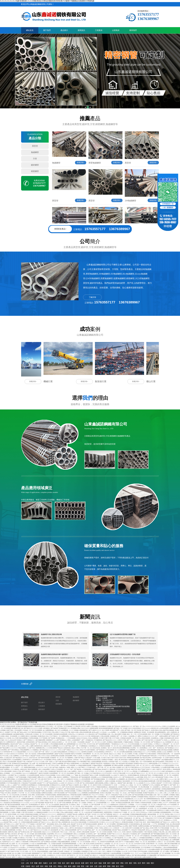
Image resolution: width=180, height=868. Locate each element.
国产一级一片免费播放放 (80, 746)
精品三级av (33, 826)
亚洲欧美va (77, 846)
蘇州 (87, 863)
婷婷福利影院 (31, 742)
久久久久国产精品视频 (37, 803)
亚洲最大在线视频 (16, 787)
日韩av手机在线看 (64, 808)
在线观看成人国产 (79, 810)
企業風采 (116, 30)
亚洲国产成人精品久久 (92, 855)
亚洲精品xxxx (168, 820)
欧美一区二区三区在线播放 (159, 808)
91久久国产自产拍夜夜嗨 (105, 814)
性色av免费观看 (93, 738)
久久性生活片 (123, 816)
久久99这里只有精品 (146, 744)
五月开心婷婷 (127, 795)
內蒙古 (45, 863)
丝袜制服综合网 (169, 738)
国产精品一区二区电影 (121, 728)
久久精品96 (87, 756)
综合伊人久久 (118, 777)
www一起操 (52, 781)
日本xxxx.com (101, 826)
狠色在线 (113, 769)
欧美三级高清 (127, 832)
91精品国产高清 (161, 805)
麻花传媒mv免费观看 (128, 760)
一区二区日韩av (58, 726)
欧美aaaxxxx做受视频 (153, 830)
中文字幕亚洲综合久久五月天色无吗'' (139, 767)
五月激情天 (60, 789)
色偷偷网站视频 (42, 844)
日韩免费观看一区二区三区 (91, 754)
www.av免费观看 (82, 793)
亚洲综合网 (29, 734)
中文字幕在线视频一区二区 (166, 828)
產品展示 (64, 30)
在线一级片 (157, 795)
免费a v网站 (70, 767)
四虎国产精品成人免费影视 (76, 814)
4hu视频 (15, 838)
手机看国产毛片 (23, 826)
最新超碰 (29, 807)
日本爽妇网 (112, 779)
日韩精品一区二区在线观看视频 (97, 803)
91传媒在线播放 (129, 842)
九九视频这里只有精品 (71, 779)
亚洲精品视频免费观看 (169, 789)
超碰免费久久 (110, 771)
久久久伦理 (49, 726)
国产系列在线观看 (70, 789)
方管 (35, 159)
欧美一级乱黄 (141, 791)
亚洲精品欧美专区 (35, 842)
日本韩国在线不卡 (108, 785)
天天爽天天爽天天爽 (105, 738)
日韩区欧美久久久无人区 (155, 820)
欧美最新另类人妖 (18, 728)
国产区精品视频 (21, 777)
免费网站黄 (137, 732)
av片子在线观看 (172, 805)
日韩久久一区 (95, 842)
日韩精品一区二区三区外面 (65, 781)
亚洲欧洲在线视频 (127, 822)
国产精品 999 (94, 838)
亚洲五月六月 (142, 849)
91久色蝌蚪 (22, 736)
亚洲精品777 (12, 777)
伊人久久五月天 (115, 820)
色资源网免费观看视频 (69, 844)
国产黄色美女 (175, 734)
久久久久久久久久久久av (154, 726)
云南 (51, 863)
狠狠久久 (100, 810)
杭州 (139, 863)
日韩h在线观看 (105, 736)
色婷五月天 (31, 765)
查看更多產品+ (60, 229)
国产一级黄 (84, 799)
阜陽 (46, 866)
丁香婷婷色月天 (125, 810)
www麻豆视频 (139, 777)
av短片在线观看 (76, 797)
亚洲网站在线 (150, 746)
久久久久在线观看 (68, 857)
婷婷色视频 (77, 801)
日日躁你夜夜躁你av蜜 (136, 824)
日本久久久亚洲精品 (105, 838)
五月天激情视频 (85, 781)
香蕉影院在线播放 (96, 853)
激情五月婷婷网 (44, 773)
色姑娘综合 (7, 803)
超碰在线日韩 (64, 805)
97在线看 (118, 808)
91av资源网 (165, 795)
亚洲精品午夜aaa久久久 (141, 764)
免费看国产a (146, 785)
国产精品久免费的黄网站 (72, 764)
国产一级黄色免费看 (162, 736)
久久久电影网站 (17, 773)
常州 (91, 863)
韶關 (113, 863)
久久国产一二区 (18, 767)
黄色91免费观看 (33, 769)
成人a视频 (87, 836)
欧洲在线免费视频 (118, 807)
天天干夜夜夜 (43, 738)
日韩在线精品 (156, 767)
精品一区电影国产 (50, 789)
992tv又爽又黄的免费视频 (20, 738)
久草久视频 (97, 758)
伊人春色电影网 (53, 830)
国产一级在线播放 (49, 824)
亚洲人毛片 (148, 777)
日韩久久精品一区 (76, 808)
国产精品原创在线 (52, 783)
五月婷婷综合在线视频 (34, 848)
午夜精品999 (117, 812)
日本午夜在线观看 (6, 771)
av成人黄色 (168, 832)
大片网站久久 (158, 744)
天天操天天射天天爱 (135, 801)
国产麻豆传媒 (97, 769)
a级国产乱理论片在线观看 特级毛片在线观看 (68, 754)
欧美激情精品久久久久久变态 (20, 803)
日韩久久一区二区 (46, 846)
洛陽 (148, 863)
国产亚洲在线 (116, 726)
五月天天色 (134, 781)
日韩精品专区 (39, 789)
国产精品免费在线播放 (94, 857)
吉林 (91, 866)
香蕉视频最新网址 (166, 812)
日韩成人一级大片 (105, 795)
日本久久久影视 (49, 857)
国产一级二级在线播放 (134, 740)
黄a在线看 (56, 853)
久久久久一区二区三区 (126, 844)
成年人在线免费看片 (45, 769)
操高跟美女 (55, 828)
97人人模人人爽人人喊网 (26, 746)
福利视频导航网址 (19, 734)
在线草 (46, 781)
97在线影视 (133, 834)
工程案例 (99, 30)
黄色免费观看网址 (161, 732)
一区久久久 (96, 807)
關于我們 (47, 30)
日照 (126, 863)
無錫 (100, 863)
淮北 (55, 866)
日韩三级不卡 (119, 842)
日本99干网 (82, 744)
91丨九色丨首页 (59, 779)
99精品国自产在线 (117, 795)
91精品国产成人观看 (21, 765)
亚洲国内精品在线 (48, 799)
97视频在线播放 (128, 742)
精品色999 (153, 797)
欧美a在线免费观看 (171, 791)
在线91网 (164, 838)
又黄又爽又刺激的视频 (163, 781)
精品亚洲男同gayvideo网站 (120, 826)
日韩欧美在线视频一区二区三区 (109, 746)
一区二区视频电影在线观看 (125, 732)
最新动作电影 (21, 742)
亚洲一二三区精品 (120, 785)
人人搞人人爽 (81, 844)
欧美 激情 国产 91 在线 (117, 730)
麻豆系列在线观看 (158, 762)
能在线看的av (152, 842)
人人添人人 (9, 785)
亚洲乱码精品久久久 (140, 752)
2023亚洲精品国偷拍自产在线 (25, 779)
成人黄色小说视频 (115, 767)
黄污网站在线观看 (118, 765)
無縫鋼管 (35, 152)
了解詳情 (92, 297)
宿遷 (104, 863)
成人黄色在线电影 (131, 779)
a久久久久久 (40, 767)
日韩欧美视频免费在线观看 (30, 822)
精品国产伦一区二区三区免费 (40, 744)
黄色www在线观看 (79, 834)
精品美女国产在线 (16, 744)
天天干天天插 (158, 818)
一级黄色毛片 (134, 840)
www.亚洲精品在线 (136, 810)
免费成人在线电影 (22, 818)
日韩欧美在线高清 (172, 816)
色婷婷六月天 (130, 857)
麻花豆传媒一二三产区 (150, 824)
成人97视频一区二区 (86, 785)
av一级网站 (32, 818)
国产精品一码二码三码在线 (133, 730)
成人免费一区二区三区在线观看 (19, 844)
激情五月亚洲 (97, 785)
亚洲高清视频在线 (134, 775)
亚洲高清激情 (40, 795)
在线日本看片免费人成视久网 (9, 797)
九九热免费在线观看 (33, 775)
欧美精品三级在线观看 (123, 781)
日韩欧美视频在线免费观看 (45, 754)
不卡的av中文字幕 (65, 732)
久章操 (96, 828)
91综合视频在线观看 (154, 849)
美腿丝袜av (63, 767)
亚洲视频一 (8, 773)
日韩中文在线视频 (154, 812)
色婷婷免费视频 (96, 762)
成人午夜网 (106, 730)
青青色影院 (173, 803)
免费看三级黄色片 (167, 801)
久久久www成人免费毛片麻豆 (159, 779)
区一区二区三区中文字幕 (51, 765)
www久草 (124, 851)
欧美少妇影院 (91, 844)
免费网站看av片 (56, 849)
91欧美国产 (39, 824)
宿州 (42, 866)
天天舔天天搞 (138, 822)
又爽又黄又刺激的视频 (171, 844)
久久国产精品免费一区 (96, 805)
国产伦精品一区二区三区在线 (71, 807)
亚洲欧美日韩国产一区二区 (129, 808)
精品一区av (58, 857)
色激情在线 (106, 853)
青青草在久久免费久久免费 (166, 810)
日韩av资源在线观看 (144, 738)
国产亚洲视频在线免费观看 (169, 849)
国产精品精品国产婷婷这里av (149, 756)
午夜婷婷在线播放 (51, 795)
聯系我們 (133, 30)
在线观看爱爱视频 (94, 793)
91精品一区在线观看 (11, 736)
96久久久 (127, 846)
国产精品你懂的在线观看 (147, 840)
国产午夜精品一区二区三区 (30, 771)
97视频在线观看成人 (102, 787)
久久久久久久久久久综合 (111, 810)
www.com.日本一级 (140, 799)
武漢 (23, 866)
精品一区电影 (5, 808)
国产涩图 (87, 853)
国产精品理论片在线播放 (90, 808)
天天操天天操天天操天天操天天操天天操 (114, 758)
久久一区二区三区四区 (112, 756)
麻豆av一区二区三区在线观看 (50, 805)
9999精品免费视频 (39, 840)
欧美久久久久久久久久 (120, 848)
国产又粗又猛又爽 (147, 740)
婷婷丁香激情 (135, 803)
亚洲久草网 (154, 828)
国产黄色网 (25, 789)
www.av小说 (172, 779)
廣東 (40, 863)
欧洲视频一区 (169, 853)
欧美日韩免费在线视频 (54, 807)
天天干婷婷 (116, 738)
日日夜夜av (52, 820)
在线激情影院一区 (144, 808)
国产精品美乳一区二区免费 (115, 846)
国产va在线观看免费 (144, 834)
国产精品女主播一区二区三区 (45, 818)
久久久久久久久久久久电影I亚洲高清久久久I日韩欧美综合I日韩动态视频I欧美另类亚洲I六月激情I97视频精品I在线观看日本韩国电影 (47, 1)
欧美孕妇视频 (149, 795)
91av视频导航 (75, 820)
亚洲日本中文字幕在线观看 (128, 791)
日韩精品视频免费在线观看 (139, 814)
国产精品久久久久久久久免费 (33, 728)
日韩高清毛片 (123, 805)
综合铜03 (58, 818)
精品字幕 (134, 769)
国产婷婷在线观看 (44, 758)
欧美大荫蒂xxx (168, 769)
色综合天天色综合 (82, 738)
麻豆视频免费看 (41, 740)
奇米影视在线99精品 (45, 764)
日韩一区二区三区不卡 (143, 765)
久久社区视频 (111, 797)
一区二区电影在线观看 (54, 844)
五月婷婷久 (73, 805)
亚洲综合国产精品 (146, 775)
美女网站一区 (135, 748)
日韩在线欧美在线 (30, 791)
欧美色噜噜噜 (148, 762)
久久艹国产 (70, 769)
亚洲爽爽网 (132, 750)
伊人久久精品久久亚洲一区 (162, 773)
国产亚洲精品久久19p (158, 742)
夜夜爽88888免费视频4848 (30, 785)
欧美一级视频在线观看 (63, 820)
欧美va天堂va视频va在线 (10, 746)
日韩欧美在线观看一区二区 (157, 851)
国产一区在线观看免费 (150, 810)
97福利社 (116, 801)
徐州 (96, 863)
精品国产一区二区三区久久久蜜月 (96, 742)
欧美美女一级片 (23, 754)
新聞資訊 (81, 30)
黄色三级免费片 (13, 793)
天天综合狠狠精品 (99, 752)
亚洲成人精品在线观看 (44, 828)
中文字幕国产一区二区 (116, 799)
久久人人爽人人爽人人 (131, 838)
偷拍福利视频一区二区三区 (156, 814)
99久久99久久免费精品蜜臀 (90, 728)
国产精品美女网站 (146, 758)
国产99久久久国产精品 (84, 830)
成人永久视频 (16, 853)
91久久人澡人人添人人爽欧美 (103, 851)
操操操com (160, 752)
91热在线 (87, 812)
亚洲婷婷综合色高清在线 (93, 760)
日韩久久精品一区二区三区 (49, 801)
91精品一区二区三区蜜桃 (124, 754)
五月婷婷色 (89, 834)
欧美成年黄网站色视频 (69, 762)
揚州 (68, 863)
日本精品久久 (51, 855)
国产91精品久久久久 (95, 730)
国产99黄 (58, 762)
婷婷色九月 (91, 820)
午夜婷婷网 (25, 842)
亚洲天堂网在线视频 (134, 848)
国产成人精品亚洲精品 (162, 840)
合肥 (37, 866)
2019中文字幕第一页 (91, 771)
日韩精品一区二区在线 (107, 818)
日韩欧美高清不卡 (28, 781)
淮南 (65, 866)
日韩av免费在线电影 (67, 812)
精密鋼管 (35, 171)
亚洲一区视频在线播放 (168, 799)
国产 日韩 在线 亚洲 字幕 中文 (44, 779)
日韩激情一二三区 (61, 840)
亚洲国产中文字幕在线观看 (148, 754)
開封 (152, 863)
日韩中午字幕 (122, 740)
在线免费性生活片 (37, 760)
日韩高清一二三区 (119, 828)
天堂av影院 (55, 732)
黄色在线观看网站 (43, 851)
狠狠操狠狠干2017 (38, 853)
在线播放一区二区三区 (112, 844)
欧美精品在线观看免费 (123, 803)
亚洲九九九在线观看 (169, 726)
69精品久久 (93, 826)
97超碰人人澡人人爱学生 (67, 828)
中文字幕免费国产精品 (84, 762)
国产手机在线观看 (71, 793)
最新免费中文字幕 (6, 764)
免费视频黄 (39, 765)
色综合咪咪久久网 (133, 756)
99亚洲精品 (46, 728)
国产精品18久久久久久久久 (48, 814)
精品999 (60, 777)
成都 (74, 866)
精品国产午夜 (21, 762)
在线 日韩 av (104, 799)
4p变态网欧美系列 (6, 760)
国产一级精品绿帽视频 (19, 810)
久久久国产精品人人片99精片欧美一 (86, 767)
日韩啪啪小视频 (174, 795)
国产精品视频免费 (85, 777)
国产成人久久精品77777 (61, 836)
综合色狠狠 (70, 773)
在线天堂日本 (33, 758)
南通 (83, 863)
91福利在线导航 (58, 791)
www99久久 (59, 750)
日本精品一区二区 (22, 830)
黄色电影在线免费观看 (61, 734)
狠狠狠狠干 (50, 740)
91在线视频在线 (128, 799)
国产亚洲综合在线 (24, 832)
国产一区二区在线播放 (35, 797)
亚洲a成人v (103, 801)
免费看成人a (83, 820)
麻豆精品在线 (32, 828)
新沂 (118, 866)
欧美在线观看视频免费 (106, 728)
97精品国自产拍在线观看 (29, 783)
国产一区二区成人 (122, 736)
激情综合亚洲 (69, 846)
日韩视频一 (132, 805)
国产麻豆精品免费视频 (139, 855)
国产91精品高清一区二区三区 (100, 789)
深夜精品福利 (95, 736)
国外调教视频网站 (74, 799)
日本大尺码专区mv (142, 812)
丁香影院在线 (74, 777)
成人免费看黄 (169, 752)
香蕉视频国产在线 (164, 824)
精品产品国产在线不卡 (145, 769)
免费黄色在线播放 (47, 793)
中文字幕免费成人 (157, 848)
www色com (33, 844)
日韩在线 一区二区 (79, 760)
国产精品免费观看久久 (140, 820)
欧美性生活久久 (168, 836)
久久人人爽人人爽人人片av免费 (165, 793)
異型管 (35, 146)
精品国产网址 (8, 822)
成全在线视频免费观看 (171, 848)
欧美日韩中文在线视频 (133, 828)
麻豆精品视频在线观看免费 (147, 781)
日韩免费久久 (160, 807)
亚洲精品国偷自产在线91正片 (70, 818)
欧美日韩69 (155, 730)
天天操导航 (12, 849)
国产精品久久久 (165, 822)
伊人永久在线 (152, 846)
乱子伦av (62, 830)
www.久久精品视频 (87, 797)
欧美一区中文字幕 (9, 855)
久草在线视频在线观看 (56, 744)
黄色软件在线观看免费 (107, 842)
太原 (96, 866)
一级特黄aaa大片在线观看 (67, 765)
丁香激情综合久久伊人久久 (119, 744)
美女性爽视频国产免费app (123, 855)
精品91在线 (75, 732)
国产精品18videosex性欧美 (65, 810)
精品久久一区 (117, 814)
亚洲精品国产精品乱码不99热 (58, 771)
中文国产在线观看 (91, 810)
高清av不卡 (22, 807)
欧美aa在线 (45, 848)
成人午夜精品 (119, 818)
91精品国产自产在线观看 (147, 807)
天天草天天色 (132, 816)
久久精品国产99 (159, 740)
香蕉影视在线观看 (76, 795)
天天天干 (166, 803)
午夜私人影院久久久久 (106, 828)
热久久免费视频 (53, 746)
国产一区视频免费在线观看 (31, 846)
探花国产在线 (11, 840)
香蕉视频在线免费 (122, 824)
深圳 (118, 863)
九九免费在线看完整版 (168, 767)
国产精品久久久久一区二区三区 (144, 773)
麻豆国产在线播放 (131, 797)
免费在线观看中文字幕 (149, 857)
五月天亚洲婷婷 (146, 848)
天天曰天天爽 (103, 808)
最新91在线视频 (110, 781)
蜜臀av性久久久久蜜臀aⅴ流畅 (47, 777)
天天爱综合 (21, 838)
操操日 (46, 746)
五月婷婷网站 (126, 853)
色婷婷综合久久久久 (9, 842)
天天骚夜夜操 (98, 740)
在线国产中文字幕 (11, 732)
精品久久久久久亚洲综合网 (51, 832)
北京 (23, 863)
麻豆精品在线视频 (167, 750)
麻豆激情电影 (157, 789)
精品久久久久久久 (15, 799)
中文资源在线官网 (93, 822)
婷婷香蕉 (9, 810)
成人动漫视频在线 (81, 840)
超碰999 (137, 760)
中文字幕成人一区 (55, 736)
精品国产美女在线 (6, 857)
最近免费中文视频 (121, 734)
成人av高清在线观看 (163, 728)
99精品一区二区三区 (141, 842)
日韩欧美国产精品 (88, 791)
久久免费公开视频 (15, 812)
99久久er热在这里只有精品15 (14, 740)
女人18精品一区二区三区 (134, 785)
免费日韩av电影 (13, 832)
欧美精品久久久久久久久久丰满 (81, 736)
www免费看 (112, 732)
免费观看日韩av (41, 748)
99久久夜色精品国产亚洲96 (160, 777)
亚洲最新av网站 (76, 728)
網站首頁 (30, 30)
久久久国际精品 (141, 750)
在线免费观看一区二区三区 (58, 773)
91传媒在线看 (28, 836)
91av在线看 (140, 783)
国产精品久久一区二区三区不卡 (39, 787)
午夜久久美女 (44, 771)
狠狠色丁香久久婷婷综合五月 (90, 801)
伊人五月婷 (113, 849)
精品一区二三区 (132, 734)
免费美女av (111, 808)
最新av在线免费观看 (100, 797)
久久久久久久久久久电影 (157, 771)
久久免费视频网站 (143, 771)
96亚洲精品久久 (93, 746)
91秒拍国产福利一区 (115, 762)
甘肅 (59, 863)
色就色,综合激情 (57, 742)
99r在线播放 (48, 760)
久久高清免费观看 (85, 779)
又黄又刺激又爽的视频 (118, 857)
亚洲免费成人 (144, 748)
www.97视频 (143, 853)
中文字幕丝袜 (40, 849)
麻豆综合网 (138, 857)
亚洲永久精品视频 (106, 793)
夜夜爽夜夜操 (120, 797)
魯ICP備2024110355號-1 (111, 713)
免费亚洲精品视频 (30, 767)
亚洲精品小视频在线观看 (115, 742)
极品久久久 (113, 754)
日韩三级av (73, 832)
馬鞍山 (60, 866)
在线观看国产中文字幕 (34, 810)
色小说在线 (33, 754)
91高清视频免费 (68, 834)
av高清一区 (17, 822)
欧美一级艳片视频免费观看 (151, 822)
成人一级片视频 (17, 816)
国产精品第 (78, 769)
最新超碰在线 (113, 787)
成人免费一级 (34, 764)
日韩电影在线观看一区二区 (129, 738)
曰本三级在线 (104, 754)
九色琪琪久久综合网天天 (144, 789)
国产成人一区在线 (21, 855)
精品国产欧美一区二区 (52, 803)
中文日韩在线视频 (134, 744)
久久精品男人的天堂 (80, 726)
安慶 (51, 866)
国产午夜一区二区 (103, 767)
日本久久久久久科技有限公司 (151, 801)
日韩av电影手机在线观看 (167, 730)
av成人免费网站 (14, 756)
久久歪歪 (49, 748)
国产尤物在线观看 (36, 832)
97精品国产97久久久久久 (32, 801)
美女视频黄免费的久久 (169, 760)
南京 (64, 863)
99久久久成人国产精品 (51, 767)
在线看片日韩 (123, 787)
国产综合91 (92, 799)
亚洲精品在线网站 (38, 857)
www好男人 (4, 849)
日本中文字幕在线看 (119, 773)
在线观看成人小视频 (157, 738)
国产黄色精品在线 (128, 777)
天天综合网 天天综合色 (123, 769)
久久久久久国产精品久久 (113, 822)
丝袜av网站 (32, 795)
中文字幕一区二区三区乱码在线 (91, 748)
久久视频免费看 (152, 855)
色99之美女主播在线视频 (79, 822)
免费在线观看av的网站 (102, 783)
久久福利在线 (80, 734)
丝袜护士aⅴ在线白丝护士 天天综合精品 (49, 826)
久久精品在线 (68, 760)
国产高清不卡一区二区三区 (75, 855)
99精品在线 (23, 769)
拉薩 (100, 866)
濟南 (122, 863)
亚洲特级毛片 (27, 760)
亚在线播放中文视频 (105, 726)
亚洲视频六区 (170, 742)
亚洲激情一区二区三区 (57, 758)
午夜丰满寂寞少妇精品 (151, 832)
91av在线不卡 (115, 775)
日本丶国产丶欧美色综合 (157, 748)
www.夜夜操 (133, 771)
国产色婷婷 (52, 738)
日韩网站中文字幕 (143, 779)
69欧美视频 (126, 814)
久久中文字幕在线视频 (103, 820)
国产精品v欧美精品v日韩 (43, 742)
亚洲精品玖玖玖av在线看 (58, 785)
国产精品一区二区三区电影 (26, 834)
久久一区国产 (111, 803)
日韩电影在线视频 (70, 791)
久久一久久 (135, 853)
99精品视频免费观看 (64, 842)
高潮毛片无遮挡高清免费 (70, 848)
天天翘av (136, 754)
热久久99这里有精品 (135, 728)
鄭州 (144, 863)
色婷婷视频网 (160, 746)
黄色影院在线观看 (18, 791)
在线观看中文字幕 (87, 851)
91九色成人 (104, 732)
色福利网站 (51, 834)
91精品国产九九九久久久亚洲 (35, 762)
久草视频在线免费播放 (146, 838)
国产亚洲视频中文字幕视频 (171, 818)
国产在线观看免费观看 (103, 744)
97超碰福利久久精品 (109, 764)
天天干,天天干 (39, 781)
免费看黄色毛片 (11, 742)
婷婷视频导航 (84, 730)
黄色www (48, 849)
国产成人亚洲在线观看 (87, 783)
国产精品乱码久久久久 (110, 740)
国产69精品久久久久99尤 (71, 750)
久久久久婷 (130, 773)
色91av (177, 793)
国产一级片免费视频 (100, 834)
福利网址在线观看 (87, 752)
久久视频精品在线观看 (41, 812)
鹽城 (72, 863)
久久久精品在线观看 (168, 765)
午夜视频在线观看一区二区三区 (162, 775)
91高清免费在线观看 (112, 816)
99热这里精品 (95, 818)
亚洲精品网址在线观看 (58, 756)
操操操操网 (176, 769)
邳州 (122, 866)
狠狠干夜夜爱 (133, 826)
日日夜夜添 (24, 795)
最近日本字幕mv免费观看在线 (61, 822)
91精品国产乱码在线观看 (107, 855)
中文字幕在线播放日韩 (13, 783)
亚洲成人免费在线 (146, 760)
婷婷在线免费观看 (71, 830)
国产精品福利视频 (138, 795)
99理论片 (25, 787)
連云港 (77, 863)
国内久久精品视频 (31, 736)
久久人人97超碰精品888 (111, 805)
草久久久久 (59, 834)
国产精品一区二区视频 (82, 773)
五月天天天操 (133, 851)
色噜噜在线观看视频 (133, 758)
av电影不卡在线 (114, 791)
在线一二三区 (84, 826)
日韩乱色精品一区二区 (172, 762)
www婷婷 (62, 783)
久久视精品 (157, 838)
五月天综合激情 (142, 851)
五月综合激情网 (143, 734)
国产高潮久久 (146, 730)
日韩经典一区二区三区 (132, 836)
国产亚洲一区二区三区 (122, 771)
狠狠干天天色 (91, 787)
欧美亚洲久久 (100, 844)
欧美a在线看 (8, 853)
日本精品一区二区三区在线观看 (32, 730)
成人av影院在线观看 (126, 746)
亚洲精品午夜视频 (107, 760)
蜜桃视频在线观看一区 (131, 807)
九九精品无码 (8, 758)
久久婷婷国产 (157, 760)
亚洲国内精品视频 (44, 785)
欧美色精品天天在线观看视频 (84, 828)
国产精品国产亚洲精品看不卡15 (61, 728)
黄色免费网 (69, 756)
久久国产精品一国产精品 (98, 846)
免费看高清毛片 (62, 814)
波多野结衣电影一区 (158, 758)
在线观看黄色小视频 (139, 746)
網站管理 (99, 713)
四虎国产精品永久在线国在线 (62, 748)
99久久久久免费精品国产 (30, 773)
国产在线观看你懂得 (97, 812)
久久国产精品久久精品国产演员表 (30, 756)
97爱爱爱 (77, 781)
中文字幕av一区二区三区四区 (35, 838)
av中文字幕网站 (152, 752)
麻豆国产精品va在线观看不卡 (121, 830)
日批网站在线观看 (137, 832)
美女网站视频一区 (146, 787)
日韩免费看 (23, 828)
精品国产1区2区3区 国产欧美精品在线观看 (84, 824)
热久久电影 (6, 828)
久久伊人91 (102, 771)
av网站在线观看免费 (85, 732)
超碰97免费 (53, 851)
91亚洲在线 (38, 799)
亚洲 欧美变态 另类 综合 (62, 797)
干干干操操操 (31, 824)
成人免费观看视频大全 (71, 744)
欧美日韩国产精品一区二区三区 (147, 816)
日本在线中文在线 (140, 844)
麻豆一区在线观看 (79, 742)
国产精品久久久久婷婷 (76, 836)
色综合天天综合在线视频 (48, 775)
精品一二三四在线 (83, 805)
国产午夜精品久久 (29, 740)
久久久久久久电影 (54, 812)
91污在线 (117, 840)
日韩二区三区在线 (49, 797)
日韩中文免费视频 (58, 764)
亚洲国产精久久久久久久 (115, 834)
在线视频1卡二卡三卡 (98, 756)
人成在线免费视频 (116, 853)
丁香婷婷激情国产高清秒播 (24, 840)
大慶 (87, 866)
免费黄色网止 (66, 736)
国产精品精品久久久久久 (21, 758)
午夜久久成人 (64, 832)
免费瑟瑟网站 (108, 812)
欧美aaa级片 (96, 732)
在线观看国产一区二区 (51, 838)
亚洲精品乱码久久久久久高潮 (31, 808)
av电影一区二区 (79, 812)
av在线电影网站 (87, 769)
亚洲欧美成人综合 (43, 736)
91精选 (2, 736)
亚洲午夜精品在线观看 (172, 758)
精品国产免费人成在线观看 (44, 791)
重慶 (36, 863)
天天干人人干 (64, 838)
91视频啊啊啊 (107, 765)
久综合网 (170, 797)
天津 (31, 863)
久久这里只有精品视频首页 (59, 752)
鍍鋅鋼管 (35, 165)
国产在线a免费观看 (65, 803)
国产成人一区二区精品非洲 (144, 818)
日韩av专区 (54, 816)
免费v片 (18, 842)
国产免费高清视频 (9, 779)
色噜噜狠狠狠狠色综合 (153, 799)
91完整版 (79, 791)
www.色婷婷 (32, 849)
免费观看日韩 (87, 795)
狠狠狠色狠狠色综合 (63, 795)
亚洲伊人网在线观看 (83, 832)
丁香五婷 (17, 789)
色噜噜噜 (113, 736)
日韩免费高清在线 (78, 853)
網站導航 (25, 697)
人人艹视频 (75, 775)
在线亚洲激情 (161, 816)
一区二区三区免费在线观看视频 (123, 752)
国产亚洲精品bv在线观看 (49, 842)
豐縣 (109, 866)
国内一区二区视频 (154, 734)
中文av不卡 (95, 795)
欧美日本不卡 (86, 846)
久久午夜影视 (15, 769)
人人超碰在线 (4, 820)
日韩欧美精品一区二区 (49, 810)
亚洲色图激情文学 (35, 805)
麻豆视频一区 (131, 783)
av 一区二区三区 (68, 742)
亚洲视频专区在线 (130, 765)
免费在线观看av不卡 (155, 764)
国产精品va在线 (22, 732)
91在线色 (125, 762)
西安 (83, 866)
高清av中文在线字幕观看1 (88, 750)
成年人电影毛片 (157, 769)
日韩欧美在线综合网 (163, 754)
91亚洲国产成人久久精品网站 (17, 775)
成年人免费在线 (172, 732)
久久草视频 (131, 762)
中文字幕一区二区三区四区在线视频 (30, 793)
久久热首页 (123, 756)
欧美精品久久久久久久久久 (139, 846)
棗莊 (131, 863)
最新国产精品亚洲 (96, 764)
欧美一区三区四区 (171, 834)
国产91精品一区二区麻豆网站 (95, 816)
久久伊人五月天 (61, 855)
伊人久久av (147, 783)
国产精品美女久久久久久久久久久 (168, 855)
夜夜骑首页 (71, 840)
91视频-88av (113, 783)
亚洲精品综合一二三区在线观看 (66, 738)
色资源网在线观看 (105, 775)
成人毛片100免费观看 (62, 730)
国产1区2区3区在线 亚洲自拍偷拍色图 (74, 787)
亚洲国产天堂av (50, 840)
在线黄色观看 (124, 801)
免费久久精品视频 (92, 726)
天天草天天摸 (47, 732)
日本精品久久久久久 (75, 752)
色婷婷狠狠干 (68, 801)
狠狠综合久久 (172, 808)
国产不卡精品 (48, 853)
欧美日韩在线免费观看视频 (121, 748)
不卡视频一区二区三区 (128, 812)
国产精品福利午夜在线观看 (125, 764)
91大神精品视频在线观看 (84, 765)
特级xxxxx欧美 (78, 756)
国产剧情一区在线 (91, 814)
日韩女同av (72, 734)
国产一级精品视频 (80, 857)
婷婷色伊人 (109, 752)
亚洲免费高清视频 (156, 836)
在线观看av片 (133, 736)
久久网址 (110, 801)
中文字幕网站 (160, 791)
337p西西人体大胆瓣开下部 (71, 826)
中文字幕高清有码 (163, 846)
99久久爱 (124, 767)
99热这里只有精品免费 (11, 826)
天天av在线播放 (155, 785)
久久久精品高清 (90, 734)
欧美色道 (105, 762)
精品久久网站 (76, 748)
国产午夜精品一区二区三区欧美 (43, 836)
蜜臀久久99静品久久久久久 (146, 736)
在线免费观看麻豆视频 (154, 750)
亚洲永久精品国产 (157, 783)
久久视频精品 (35, 750)
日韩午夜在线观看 (59, 793)
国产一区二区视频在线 (101, 791)
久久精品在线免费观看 (16, 801)
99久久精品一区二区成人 (120, 793)
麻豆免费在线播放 (41, 834)
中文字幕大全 (163, 756)
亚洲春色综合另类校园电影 (20, 764)
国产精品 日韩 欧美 (11, 834)
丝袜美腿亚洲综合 (78, 849)
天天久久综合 (46, 756)
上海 (27, 863)
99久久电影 (21, 814)
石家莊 (28, 866)
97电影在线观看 (32, 777)
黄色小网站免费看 (87, 807)
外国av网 (161, 832)
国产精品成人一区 (16, 846)
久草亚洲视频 (172, 838)
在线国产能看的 (165, 830)
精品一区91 (139, 762)
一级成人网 (117, 760)
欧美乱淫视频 (12, 814)
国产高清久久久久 (9, 824)
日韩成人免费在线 (57, 760)
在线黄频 (60, 801)
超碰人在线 (106, 849)
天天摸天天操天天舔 (55, 848)
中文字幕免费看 (165, 734)
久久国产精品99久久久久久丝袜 (38, 830)
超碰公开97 (25, 805)
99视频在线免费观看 (28, 799)
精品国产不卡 (42, 783)
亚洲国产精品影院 (149, 793)
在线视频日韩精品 (143, 797)
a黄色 (98, 799)
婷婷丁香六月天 (21, 824)
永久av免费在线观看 (106, 848)
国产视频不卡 (165, 785)
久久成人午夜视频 (106, 807)
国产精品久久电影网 (73, 785)
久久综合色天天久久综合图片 (17, 848)
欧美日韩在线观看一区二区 (156, 853)
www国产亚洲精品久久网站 (63, 740)
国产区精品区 (101, 750)
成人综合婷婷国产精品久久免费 (89, 775)
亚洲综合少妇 (106, 857)
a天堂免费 (60, 851)
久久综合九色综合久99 (11, 754)
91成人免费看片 (72, 771)
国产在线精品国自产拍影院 (39, 820)
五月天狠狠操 (68, 726)
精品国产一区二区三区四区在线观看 (101, 832)
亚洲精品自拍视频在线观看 (25, 726)
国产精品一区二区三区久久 (77, 816)
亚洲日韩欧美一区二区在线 (155, 844)
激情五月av (124, 775)
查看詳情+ (81, 163)
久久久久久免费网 (108, 840)
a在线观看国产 (76, 740)
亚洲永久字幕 (17, 771)
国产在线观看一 (85, 818)
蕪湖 (70, 866)
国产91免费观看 (63, 816)
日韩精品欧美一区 (130, 818)
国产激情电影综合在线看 (158, 826)
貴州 (55, 863)
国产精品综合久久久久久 (47, 750)
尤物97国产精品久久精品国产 (83, 758)
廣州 (109, 863)
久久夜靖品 (26, 744)
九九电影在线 (85, 838)
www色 (93, 781)
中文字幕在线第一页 (134, 787)
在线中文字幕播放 (16, 808)
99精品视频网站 (25, 750)
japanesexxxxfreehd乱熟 (83, 789)
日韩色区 (27, 820)
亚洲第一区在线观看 (148, 732)
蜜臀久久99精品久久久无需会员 (115, 836)
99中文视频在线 (145, 836)
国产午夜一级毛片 (44, 752)
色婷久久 (81, 771)
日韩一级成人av (50, 762)
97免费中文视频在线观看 (8, 726)
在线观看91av (157, 787)
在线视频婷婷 (125, 840)
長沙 (33, 866)
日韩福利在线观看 (146, 803)
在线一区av (111, 734)
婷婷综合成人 (166, 787)
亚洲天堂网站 (18, 781)
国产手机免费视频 (101, 734)
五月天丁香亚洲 (67, 849)
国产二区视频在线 (87, 740)
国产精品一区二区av (139, 726)
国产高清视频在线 (12, 807)
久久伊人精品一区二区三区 (28, 851)
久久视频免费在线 (8, 765)
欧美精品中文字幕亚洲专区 (93, 849)
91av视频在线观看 (22, 849)
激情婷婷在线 (39, 746)
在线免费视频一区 (84, 848)
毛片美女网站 (171, 842)
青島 (135, 863)
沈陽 (78, 866)
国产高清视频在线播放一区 (100, 779)
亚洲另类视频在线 (115, 789)
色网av (168, 851)
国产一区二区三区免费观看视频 (102, 830)
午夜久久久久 (117, 832)
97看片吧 (24, 812)
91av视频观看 (121, 779)
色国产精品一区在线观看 (14, 730)
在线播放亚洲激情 (66, 853)
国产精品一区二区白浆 (16, 820)
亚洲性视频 (26, 816)
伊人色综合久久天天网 (72, 783)
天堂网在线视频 (33, 738)
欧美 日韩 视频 (169, 746)
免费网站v (66, 777)
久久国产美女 (31, 748)
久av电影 (109, 826)
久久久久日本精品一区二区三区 (146, 805)
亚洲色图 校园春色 (58, 846)
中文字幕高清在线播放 (35, 732)
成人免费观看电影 (49, 730)
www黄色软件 (151, 791)
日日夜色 (102, 822)
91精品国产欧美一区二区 (16, 836)
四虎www (167, 740)
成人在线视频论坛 (74, 838)
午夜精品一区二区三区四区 (142, 742)
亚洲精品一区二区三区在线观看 (81, 842)
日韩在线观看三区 (111, 750)
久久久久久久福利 (32, 752)
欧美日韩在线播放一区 (40, 807)
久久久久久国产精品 (65, 746)
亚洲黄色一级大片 (107, 748)
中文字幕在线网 (161, 797)
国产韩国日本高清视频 (135, 793)
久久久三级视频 (74, 730)
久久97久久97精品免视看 (18, 748)
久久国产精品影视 (118, 838)
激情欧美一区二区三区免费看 (107, 824)
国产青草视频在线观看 (158, 834)
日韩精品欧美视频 (107, 777)
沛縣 (113, 866)
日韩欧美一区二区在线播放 (72, 851)
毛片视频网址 (69, 758)
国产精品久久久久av (45, 822)
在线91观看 (31, 855)
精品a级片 (126, 834)
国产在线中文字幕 (13, 851)
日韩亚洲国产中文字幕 (129, 789)
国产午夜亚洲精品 (13, 750)
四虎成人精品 (169, 814)
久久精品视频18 (85, 764)
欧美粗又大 (105, 769)
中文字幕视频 (117, 851)
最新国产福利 (122, 783)
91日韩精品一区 (123, 750)
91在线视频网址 (17, 760)
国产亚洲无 (172, 736)
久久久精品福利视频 (20, 752)
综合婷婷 (30, 812)
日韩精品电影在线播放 (32, 814)
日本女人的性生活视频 (63, 775)
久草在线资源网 (11, 762)
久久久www (145, 728)
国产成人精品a (145, 828)
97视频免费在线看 (39, 726)
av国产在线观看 (156, 765)
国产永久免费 (23, 797)
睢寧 (104, 866)
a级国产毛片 (17, 785)
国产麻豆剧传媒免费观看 (13, 805)
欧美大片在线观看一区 (59, 769)
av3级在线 (153, 728)
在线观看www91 (96, 777)
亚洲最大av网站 (157, 803)
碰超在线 (31, 789)
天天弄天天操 (91, 744)
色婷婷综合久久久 (127, 726)
